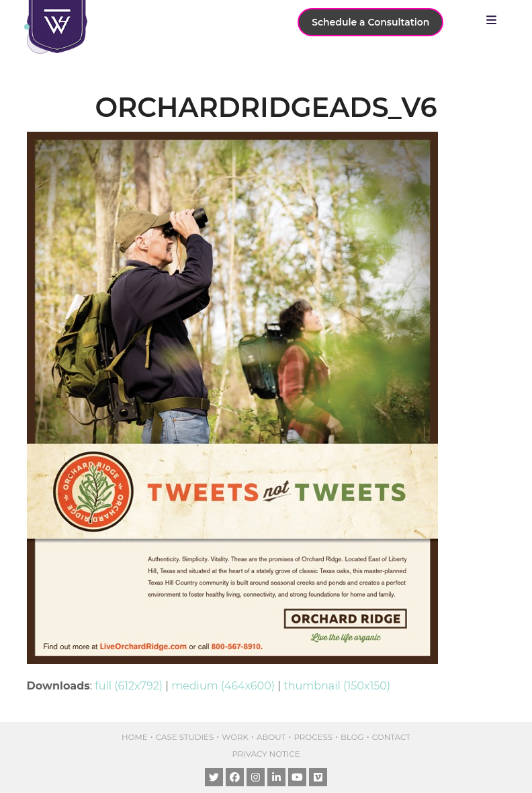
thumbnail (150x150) (337, 686)
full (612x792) (129, 686)
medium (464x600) (223, 686)
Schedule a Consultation (370, 22)
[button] (495, 20)
